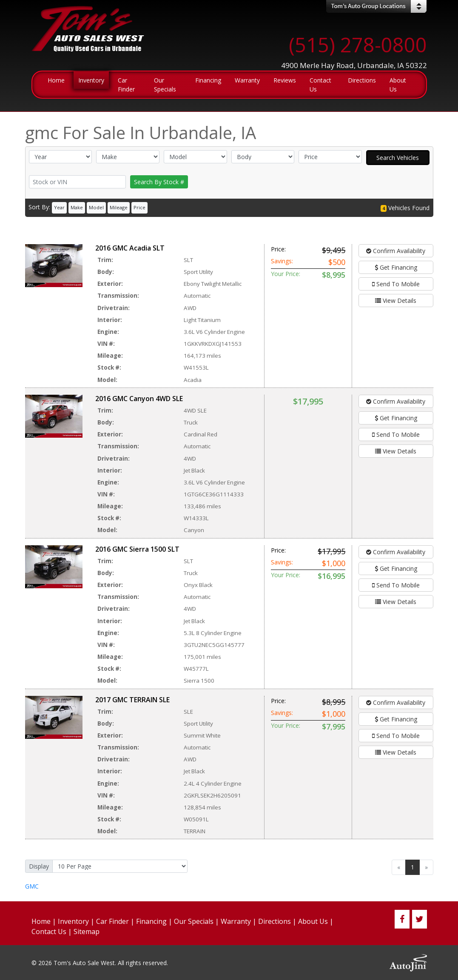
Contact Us (49, 932)
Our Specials (194, 921)
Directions (275, 921)
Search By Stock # (159, 182)
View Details (396, 301)
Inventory (73, 921)
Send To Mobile (396, 284)
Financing (151, 921)
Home (41, 921)
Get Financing (396, 267)
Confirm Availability (396, 251)
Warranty (236, 921)
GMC (32, 886)
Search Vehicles (398, 158)
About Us (313, 921)
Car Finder (112, 921)
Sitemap (87, 932)
